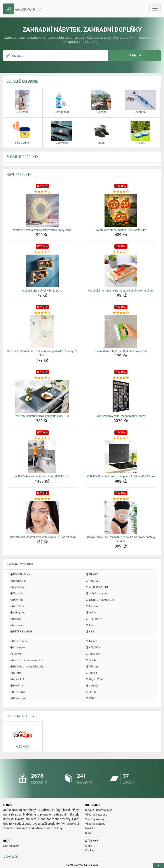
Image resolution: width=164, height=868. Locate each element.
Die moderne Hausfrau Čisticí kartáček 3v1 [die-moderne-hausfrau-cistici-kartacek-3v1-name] (121, 351)
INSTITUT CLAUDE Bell (100, 600)
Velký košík (11, 857)
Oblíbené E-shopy (20, 716)
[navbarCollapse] (155, 9)
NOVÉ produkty (19, 175)
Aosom (91, 641)
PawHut (16, 600)
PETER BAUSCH (21, 632)
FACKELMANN (20, 575)
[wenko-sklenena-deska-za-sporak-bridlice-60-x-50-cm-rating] (121, 438)
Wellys (91, 613)
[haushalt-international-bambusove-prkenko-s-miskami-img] (121, 271)
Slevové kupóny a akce (99, 810)
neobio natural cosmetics (26, 660)
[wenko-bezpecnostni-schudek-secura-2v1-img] (42, 457)
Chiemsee (17, 648)
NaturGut (92, 581)
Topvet (15, 654)
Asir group (18, 613)
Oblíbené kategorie (22, 81)
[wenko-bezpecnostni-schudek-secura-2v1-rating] (42, 438)
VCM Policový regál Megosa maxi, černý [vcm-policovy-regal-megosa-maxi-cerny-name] (121, 416)
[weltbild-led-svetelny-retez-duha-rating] (42, 252)
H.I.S (90, 632)
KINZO (91, 698)
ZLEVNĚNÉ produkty (22, 157)
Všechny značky (95, 819)
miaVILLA (17, 679)
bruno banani (19, 641)
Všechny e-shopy (95, 824)
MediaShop (18, 581)
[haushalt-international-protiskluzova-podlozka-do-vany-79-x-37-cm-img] (42, 332)
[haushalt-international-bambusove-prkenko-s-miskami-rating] (121, 252)
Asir (89, 625)
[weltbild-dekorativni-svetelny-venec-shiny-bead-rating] (42, 192)
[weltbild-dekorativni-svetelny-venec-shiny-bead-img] (42, 210)
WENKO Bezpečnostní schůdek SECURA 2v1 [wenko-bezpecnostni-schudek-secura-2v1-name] (42, 476)
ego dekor (17, 587)
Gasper (16, 619)
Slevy (88, 833)
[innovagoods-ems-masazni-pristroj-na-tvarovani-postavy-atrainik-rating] (121, 499)
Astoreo (92, 606)
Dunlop (91, 673)
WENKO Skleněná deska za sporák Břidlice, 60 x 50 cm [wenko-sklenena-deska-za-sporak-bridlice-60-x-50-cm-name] (121, 476)
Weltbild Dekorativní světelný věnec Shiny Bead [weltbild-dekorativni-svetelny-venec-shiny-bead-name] (42, 230)
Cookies (90, 851)
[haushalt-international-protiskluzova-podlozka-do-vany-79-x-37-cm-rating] (42, 313)
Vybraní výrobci (20, 564)
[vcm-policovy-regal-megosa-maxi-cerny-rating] (121, 378)
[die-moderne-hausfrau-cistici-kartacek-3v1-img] (121, 332)
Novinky (90, 828)
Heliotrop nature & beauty (27, 667)
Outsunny (93, 654)
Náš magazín (11, 846)
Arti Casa (17, 606)
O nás (89, 846)
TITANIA (92, 575)
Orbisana (92, 667)
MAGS (91, 692)
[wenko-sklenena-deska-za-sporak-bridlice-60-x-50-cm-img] (121, 457)
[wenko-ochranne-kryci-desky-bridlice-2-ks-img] (42, 396)
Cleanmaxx (18, 698)
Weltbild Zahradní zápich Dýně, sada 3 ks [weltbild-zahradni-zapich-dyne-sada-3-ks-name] (121, 230)
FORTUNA (17, 692)
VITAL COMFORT (97, 587)
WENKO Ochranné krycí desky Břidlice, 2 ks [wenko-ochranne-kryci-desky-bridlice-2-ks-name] (42, 416)
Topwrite (17, 594)
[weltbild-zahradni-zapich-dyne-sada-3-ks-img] (121, 210)
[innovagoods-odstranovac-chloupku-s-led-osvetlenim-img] (42, 517)
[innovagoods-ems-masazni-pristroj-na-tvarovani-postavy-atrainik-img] (121, 517)
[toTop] (159, 865)
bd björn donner (96, 594)
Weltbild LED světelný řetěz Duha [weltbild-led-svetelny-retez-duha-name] (42, 291)
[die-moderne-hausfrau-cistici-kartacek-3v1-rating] (121, 313)
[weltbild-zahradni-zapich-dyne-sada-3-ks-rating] (121, 192)
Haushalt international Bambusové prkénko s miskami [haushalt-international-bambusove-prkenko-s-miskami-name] (121, 291)
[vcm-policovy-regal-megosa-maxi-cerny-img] (121, 396)
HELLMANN (94, 619)
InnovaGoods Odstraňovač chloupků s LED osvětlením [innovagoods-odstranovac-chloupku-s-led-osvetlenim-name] (42, 537)
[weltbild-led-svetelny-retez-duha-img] (42, 271)
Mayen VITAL (95, 679)
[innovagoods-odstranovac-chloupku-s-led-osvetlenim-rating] (42, 499)
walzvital (92, 686)
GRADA (16, 673)
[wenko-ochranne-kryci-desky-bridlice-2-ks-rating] (42, 378)
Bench (91, 660)
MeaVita (16, 686)
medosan (17, 625)
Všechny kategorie (96, 815)
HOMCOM (93, 648)
